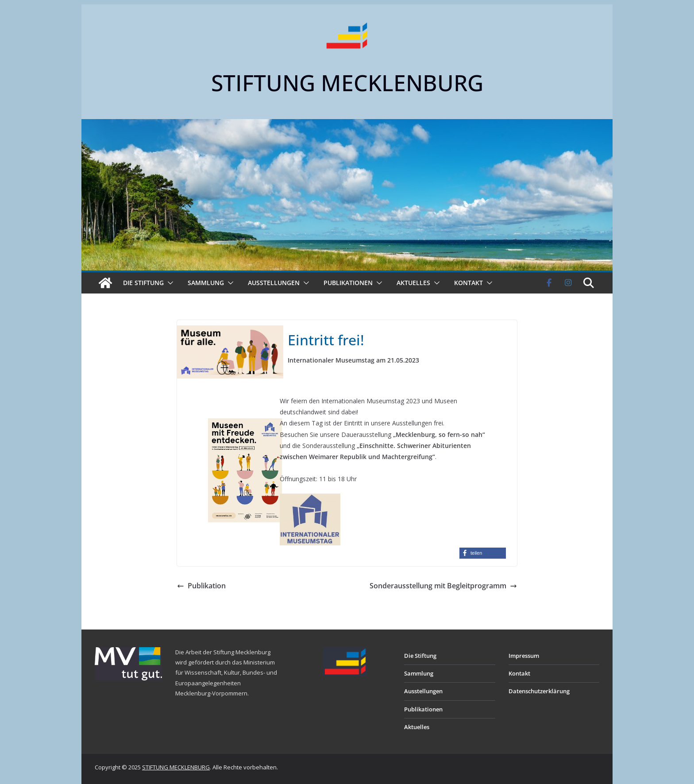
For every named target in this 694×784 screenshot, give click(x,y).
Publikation (201, 586)
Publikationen (348, 283)
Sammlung (206, 283)
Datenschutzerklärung (539, 691)
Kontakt (468, 283)
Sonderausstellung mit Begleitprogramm (443, 586)
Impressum (524, 656)
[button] (169, 283)
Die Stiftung (143, 283)
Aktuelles (413, 283)
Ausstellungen (274, 283)
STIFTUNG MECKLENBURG (347, 83)
